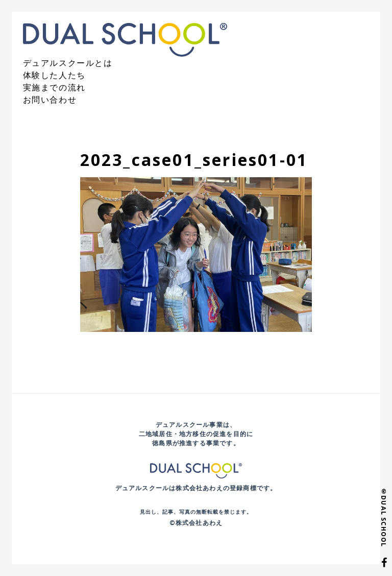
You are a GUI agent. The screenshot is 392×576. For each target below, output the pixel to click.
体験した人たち (54, 75)
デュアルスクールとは (68, 63)
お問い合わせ (50, 100)
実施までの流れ (54, 87)
